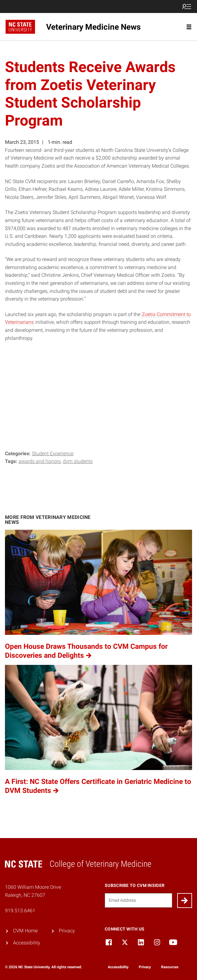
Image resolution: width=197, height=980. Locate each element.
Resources (170, 967)
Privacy (67, 931)
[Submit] (185, 901)
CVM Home (25, 931)
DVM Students (78, 461)
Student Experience (53, 454)
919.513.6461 (20, 911)
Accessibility (27, 943)
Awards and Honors (40, 461)
